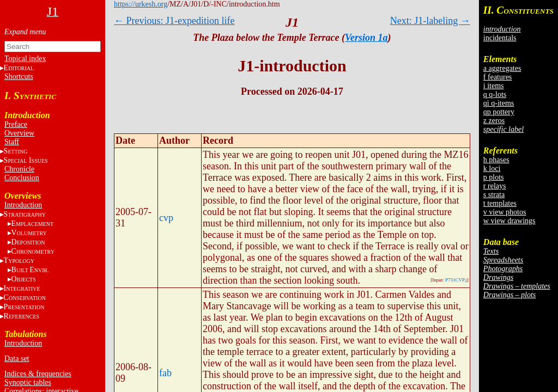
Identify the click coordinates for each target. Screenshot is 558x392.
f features (498, 77)
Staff (12, 142)
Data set (17, 359)
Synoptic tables (28, 382)
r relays (495, 186)
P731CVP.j (456, 280)
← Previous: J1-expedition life (174, 21)
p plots (494, 177)
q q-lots (495, 94)
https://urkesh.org (141, 4)
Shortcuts (19, 76)
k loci (492, 169)
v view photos (505, 212)
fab (165, 373)
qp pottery (499, 112)
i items (494, 86)
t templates (500, 203)
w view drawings (510, 221)
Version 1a (366, 38)
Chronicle (19, 169)
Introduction (23, 205)
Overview (19, 133)
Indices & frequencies (38, 374)
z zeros (494, 121)
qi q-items (499, 103)
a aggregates (502, 68)
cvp (166, 218)
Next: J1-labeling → (430, 21)
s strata (494, 195)
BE (30, 270)
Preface (16, 124)
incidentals (500, 38)
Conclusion (22, 178)
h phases (496, 160)
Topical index (25, 59)
